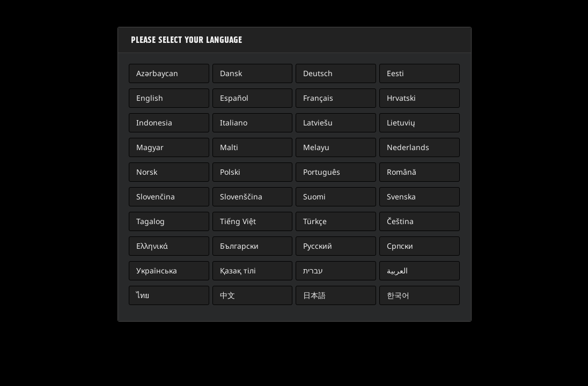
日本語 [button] (314, 295)
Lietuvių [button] (401, 123)
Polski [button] (230, 172)
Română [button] (402, 172)
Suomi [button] (314, 196)
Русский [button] (318, 246)
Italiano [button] (234, 123)
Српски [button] (400, 246)
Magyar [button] (150, 147)
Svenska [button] (401, 196)
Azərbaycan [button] (157, 73)
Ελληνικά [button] (152, 246)
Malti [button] (229, 147)
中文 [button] (227, 295)
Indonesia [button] (154, 123)
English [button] (150, 98)
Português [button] (322, 172)
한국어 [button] (398, 295)
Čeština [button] (400, 221)
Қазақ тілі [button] (238, 270)
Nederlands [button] (408, 147)
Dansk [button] (231, 73)
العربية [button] (397, 270)
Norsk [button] (147, 172)
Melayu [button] (316, 147)
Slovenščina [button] (241, 196)
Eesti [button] (395, 73)
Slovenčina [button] (156, 196)
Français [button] (318, 98)
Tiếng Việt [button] (238, 221)
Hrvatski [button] (401, 98)
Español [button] (234, 98)
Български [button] (239, 246)
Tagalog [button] (150, 221)
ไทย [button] (143, 295)
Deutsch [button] (318, 73)
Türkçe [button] (315, 221)
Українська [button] (157, 270)
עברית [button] (313, 270)
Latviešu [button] (318, 123)
